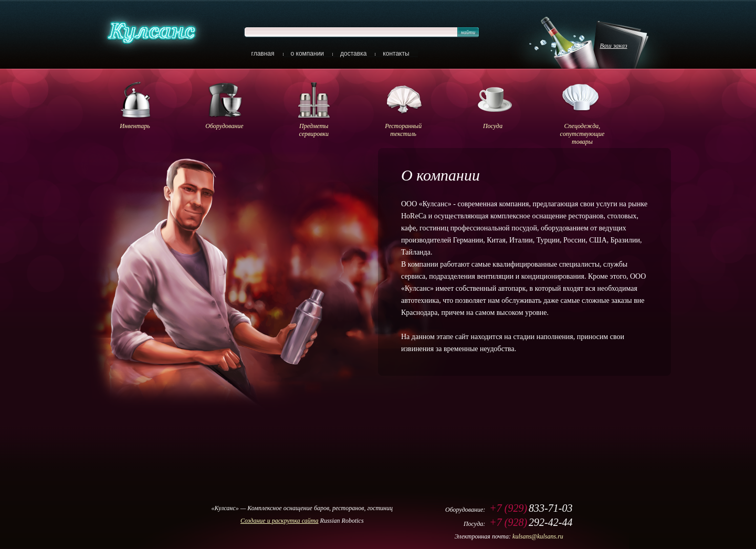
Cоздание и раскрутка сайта (280, 521)
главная (263, 54)
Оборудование (224, 126)
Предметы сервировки (314, 130)
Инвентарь (135, 126)
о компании (308, 54)
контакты (396, 54)
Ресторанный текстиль (403, 130)
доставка (353, 54)
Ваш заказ (614, 46)
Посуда (493, 126)
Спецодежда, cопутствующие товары (582, 134)
